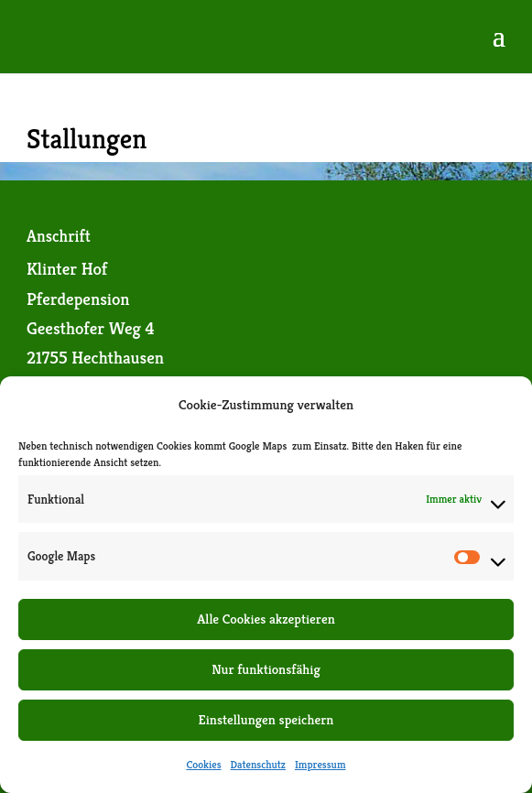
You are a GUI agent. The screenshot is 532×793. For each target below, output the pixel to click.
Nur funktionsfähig (266, 669)
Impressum (320, 764)
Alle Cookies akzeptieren (266, 619)
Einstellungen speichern (266, 719)
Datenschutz (258, 764)
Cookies (203, 764)
